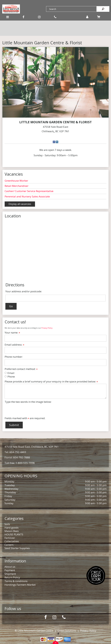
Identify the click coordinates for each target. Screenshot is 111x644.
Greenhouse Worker (16, 181)
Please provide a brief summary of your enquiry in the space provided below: (51, 382)
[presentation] (27, 410)
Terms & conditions (16, 581)
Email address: (14, 345)
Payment (10, 570)
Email (9, 373)
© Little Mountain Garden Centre (34, 630)
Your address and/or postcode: (24, 291)
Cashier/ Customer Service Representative (29, 191)
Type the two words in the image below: (28, 402)
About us (10, 567)
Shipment (10, 574)
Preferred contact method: (21, 369)
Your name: (12, 333)
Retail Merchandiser (17, 186)
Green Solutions (67, 630)
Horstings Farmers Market (20, 585)
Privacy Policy (47, 328)
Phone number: (14, 357)
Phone (10, 377)
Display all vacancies (20, 204)
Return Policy (12, 577)
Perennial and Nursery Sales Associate (27, 196)
